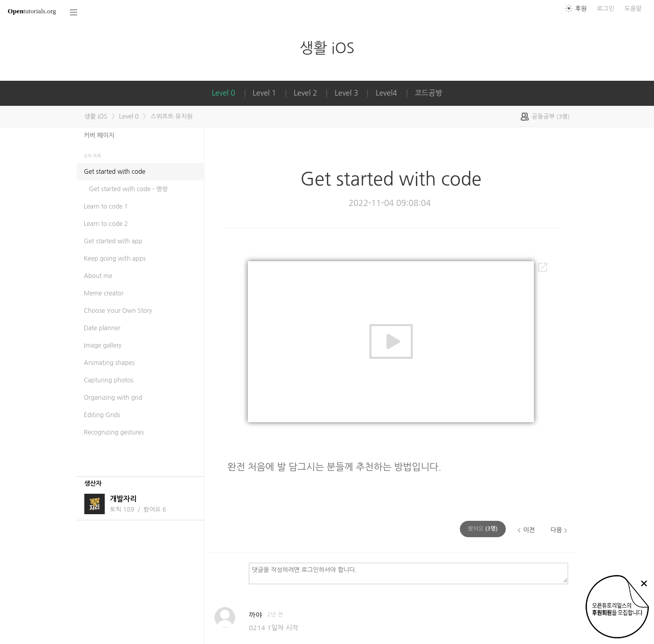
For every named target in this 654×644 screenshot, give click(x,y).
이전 (529, 530)
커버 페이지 (99, 135)
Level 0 (223, 93)
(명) (483, 529)
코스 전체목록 (74, 13)
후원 (581, 9)
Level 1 (265, 93)
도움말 (633, 9)
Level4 (386, 93)
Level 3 (346, 93)
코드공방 (429, 93)
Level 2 (306, 93)
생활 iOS (327, 48)
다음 (556, 530)
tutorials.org (32, 11)
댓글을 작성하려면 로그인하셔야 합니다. (408, 573)
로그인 (605, 9)
